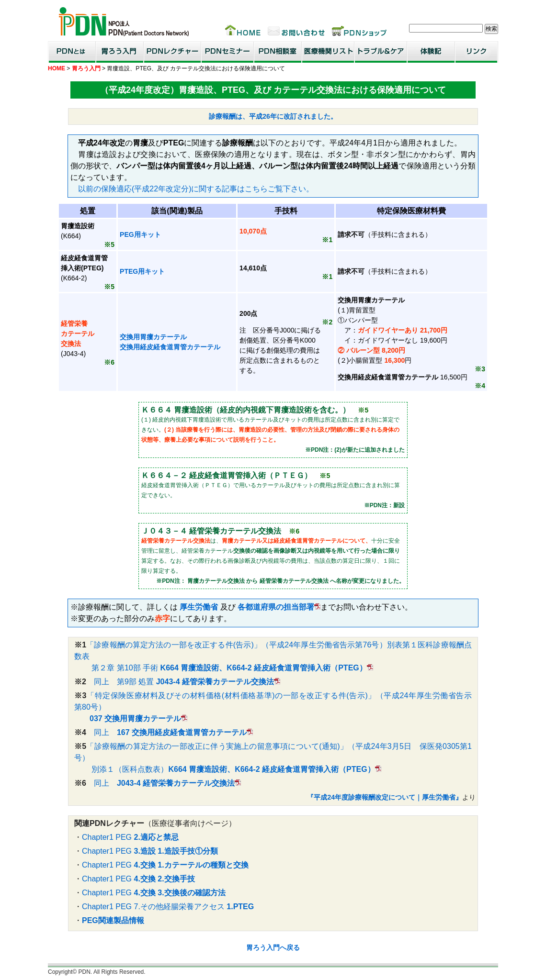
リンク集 (477, 52)
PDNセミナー (227, 52)
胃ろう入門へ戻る (273, 947)
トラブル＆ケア (381, 52)
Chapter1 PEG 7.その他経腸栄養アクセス (168, 907)
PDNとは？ (72, 52)
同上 (166, 732)
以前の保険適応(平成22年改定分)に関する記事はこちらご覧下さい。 (196, 189)
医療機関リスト (328, 52)
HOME (57, 68)
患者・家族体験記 (431, 52)
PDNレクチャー (172, 52)
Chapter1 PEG (130, 837)
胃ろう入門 (120, 52)
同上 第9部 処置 (180, 682)
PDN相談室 (278, 52)
